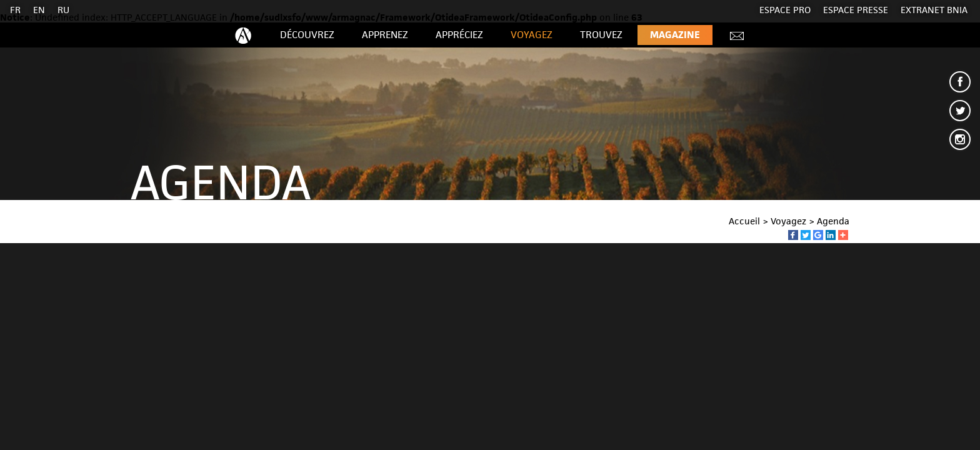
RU (63, 10)
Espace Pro (785, 10)
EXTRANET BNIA (934, 10)
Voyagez (532, 35)
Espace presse (856, 10)
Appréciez (459, 35)
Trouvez (601, 35)
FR (15, 10)
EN (39, 10)
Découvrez (307, 35)
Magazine (675, 35)
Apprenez (385, 35)
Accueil (744, 221)
